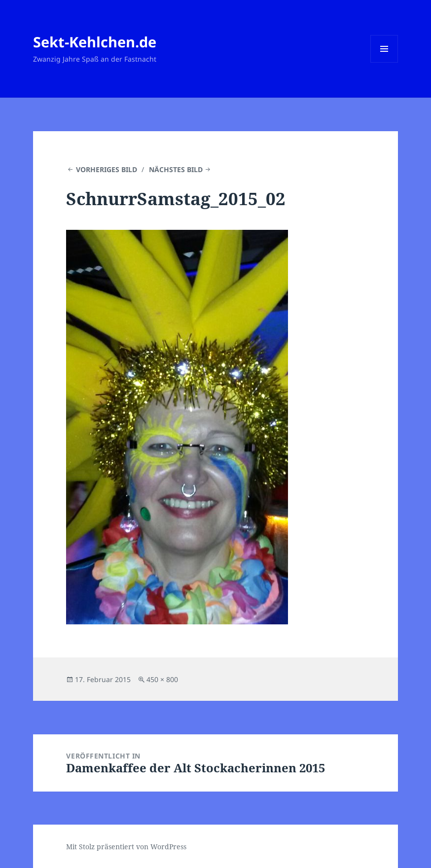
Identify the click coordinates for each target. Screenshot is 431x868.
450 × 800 (162, 679)
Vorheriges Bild (107, 169)
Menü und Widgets (384, 62)
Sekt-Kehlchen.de (95, 42)
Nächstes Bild (176, 169)
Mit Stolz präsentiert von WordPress (126, 847)
